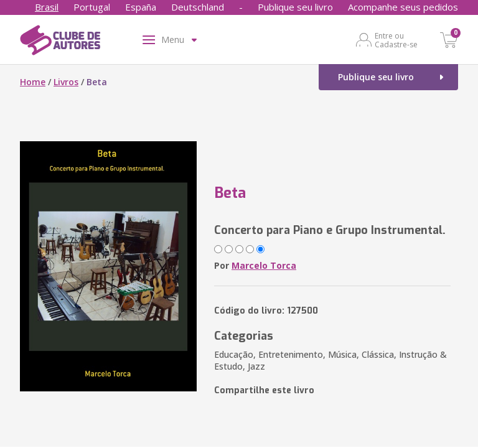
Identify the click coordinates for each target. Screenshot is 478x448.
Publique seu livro (295, 7)
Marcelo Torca (264, 265)
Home (33, 82)
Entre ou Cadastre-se (396, 40)
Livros (66, 82)
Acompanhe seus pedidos (403, 7)
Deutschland (198, 7)
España (141, 7)
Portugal (92, 7)
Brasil (47, 7)
